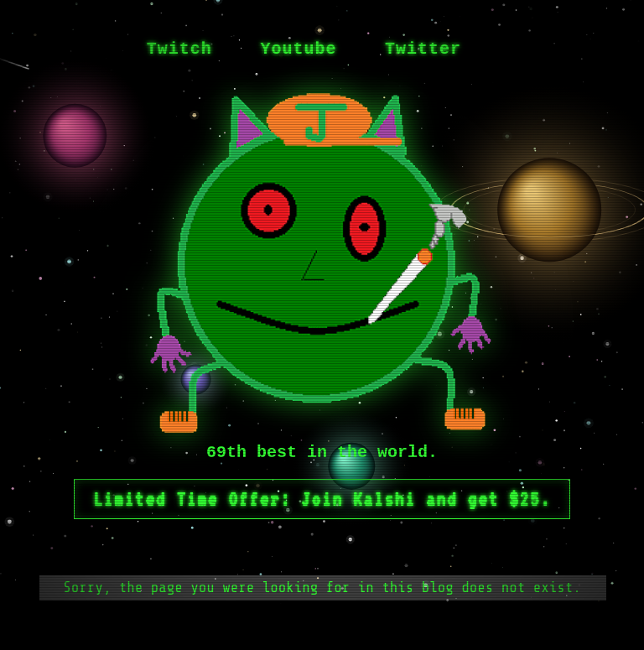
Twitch (179, 49)
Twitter (423, 49)
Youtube (298, 49)
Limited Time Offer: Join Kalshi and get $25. (322, 499)
